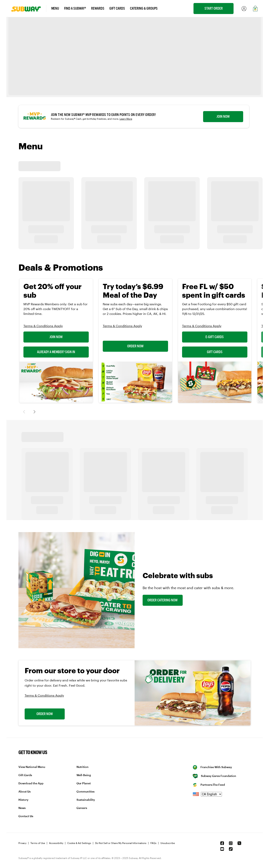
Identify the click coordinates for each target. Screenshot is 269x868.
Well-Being (84, 775)
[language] (211, 794)
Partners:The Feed (209, 785)
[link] (29, 9)
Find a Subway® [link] (75, 8)
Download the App (31, 784)
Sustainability (86, 800)
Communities (86, 792)
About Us (25, 792)
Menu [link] (55, 8)
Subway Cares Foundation (214, 776)
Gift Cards (215, 352)
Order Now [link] (45, 714)
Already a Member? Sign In (56, 352)
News (22, 808)
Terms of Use (38, 843)
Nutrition (83, 767)
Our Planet (84, 784)
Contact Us (26, 816)
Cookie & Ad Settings (79, 843)
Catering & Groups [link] (144, 8)
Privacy (22, 843)
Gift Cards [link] (117, 8)
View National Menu (32, 767)
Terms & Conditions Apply (43, 326)
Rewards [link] (98, 8)
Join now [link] (223, 117)
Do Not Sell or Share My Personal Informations (121, 843)
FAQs (153, 843)
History (23, 800)
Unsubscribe (168, 843)
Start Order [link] (214, 8)
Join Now (56, 337)
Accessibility (56, 843)
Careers (82, 808)
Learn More (126, 119)
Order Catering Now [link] (163, 600)
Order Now (135, 346)
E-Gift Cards (215, 337)
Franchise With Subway (212, 767)
